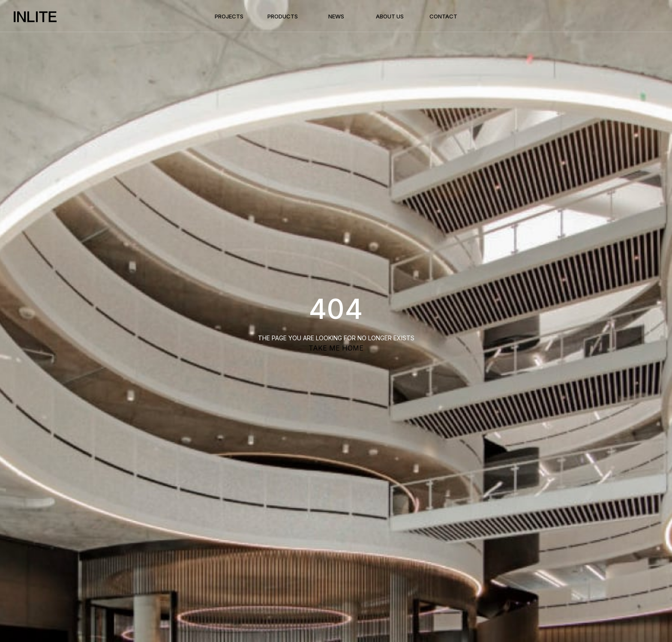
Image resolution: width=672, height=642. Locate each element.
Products (283, 16)
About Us (390, 16)
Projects (229, 16)
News (336, 16)
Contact (443, 16)
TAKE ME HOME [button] (336, 348)
